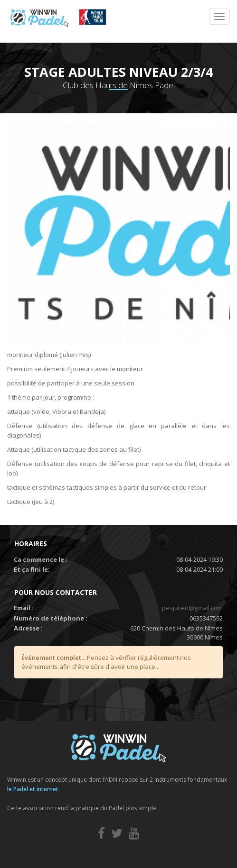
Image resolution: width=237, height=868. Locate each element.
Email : (24, 608)
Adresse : (28, 628)
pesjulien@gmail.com (192, 608)
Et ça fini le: (32, 569)
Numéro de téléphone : (51, 618)
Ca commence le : (41, 559)
